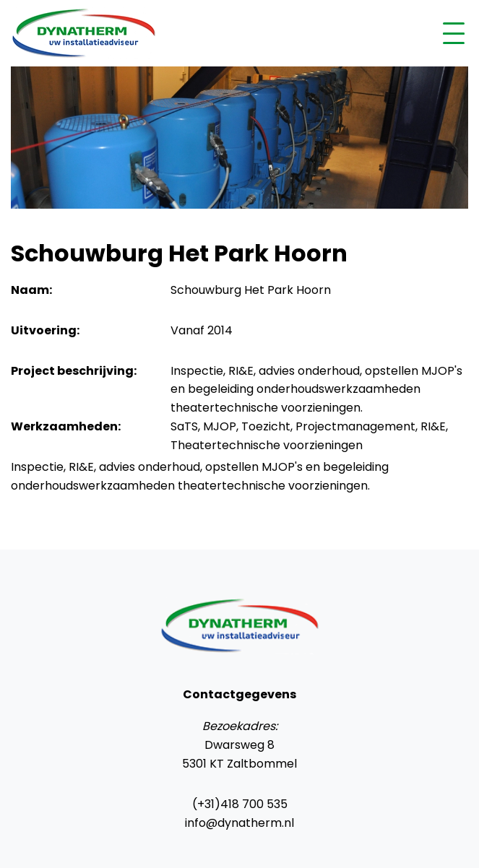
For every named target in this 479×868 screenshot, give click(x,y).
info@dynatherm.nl (239, 823)
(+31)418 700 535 (240, 804)
